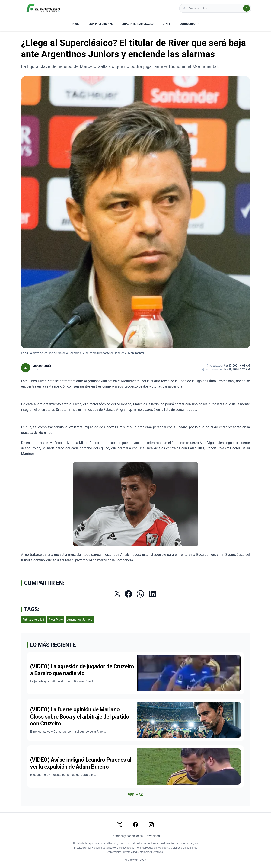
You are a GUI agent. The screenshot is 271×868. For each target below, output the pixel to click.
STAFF (167, 24)
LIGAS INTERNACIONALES (138, 24)
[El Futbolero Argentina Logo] (43, 8)
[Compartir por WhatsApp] (140, 594)
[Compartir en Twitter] (117, 594)
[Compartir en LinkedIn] (152, 594)
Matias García (42, 366)
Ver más (135, 795)
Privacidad (153, 836)
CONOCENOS (189, 24)
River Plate (56, 620)
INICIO (76, 24)
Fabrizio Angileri (33, 620)
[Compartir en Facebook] (128, 594)
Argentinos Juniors (80, 620)
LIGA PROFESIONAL (101, 24)
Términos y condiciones (127, 836)
